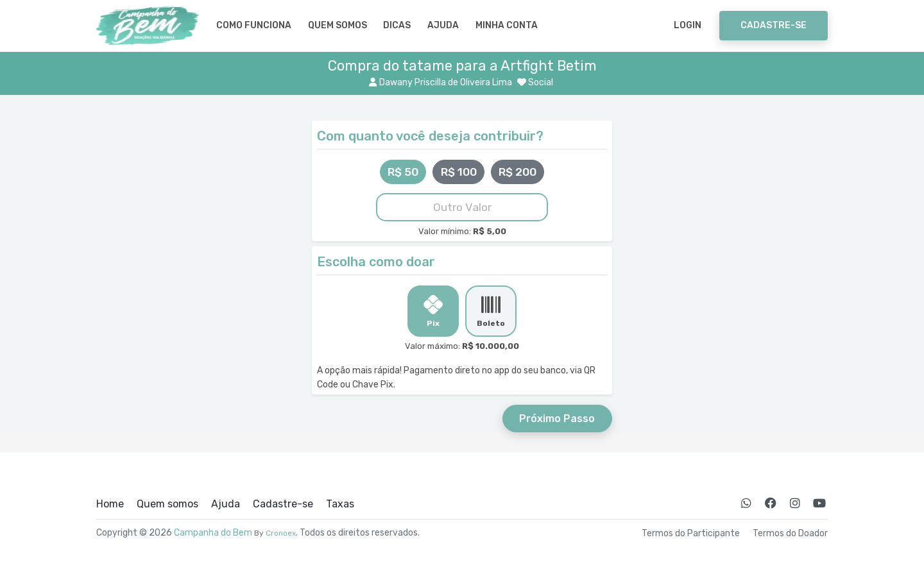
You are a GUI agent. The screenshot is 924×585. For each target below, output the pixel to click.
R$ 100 (459, 172)
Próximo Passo (557, 419)
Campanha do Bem (213, 533)
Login (688, 25)
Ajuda (443, 25)
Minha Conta (507, 25)
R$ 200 (518, 172)
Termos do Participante (691, 534)
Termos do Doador (790, 534)
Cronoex (281, 533)
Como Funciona (254, 25)
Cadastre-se (774, 25)
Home (110, 504)
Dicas (397, 25)
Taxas (340, 504)
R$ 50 (403, 172)
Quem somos (338, 25)
